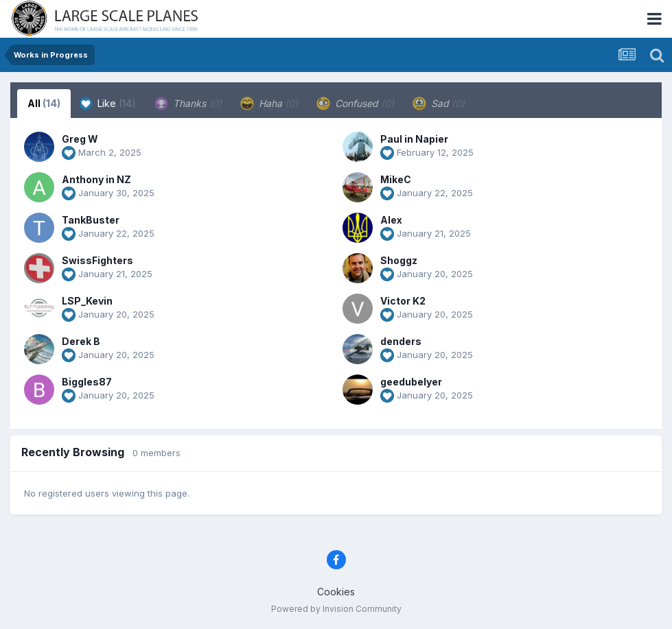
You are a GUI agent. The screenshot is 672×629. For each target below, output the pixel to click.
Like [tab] (107, 104)
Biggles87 (87, 382)
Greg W (80, 139)
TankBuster (91, 220)
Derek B (81, 341)
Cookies (336, 592)
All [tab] (44, 103)
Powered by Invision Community (336, 609)
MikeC (396, 179)
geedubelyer (411, 382)
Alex (391, 220)
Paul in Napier (414, 139)
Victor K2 (403, 301)
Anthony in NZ (96, 179)
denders (401, 341)
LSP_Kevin (87, 301)
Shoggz (399, 260)
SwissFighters (97, 260)
